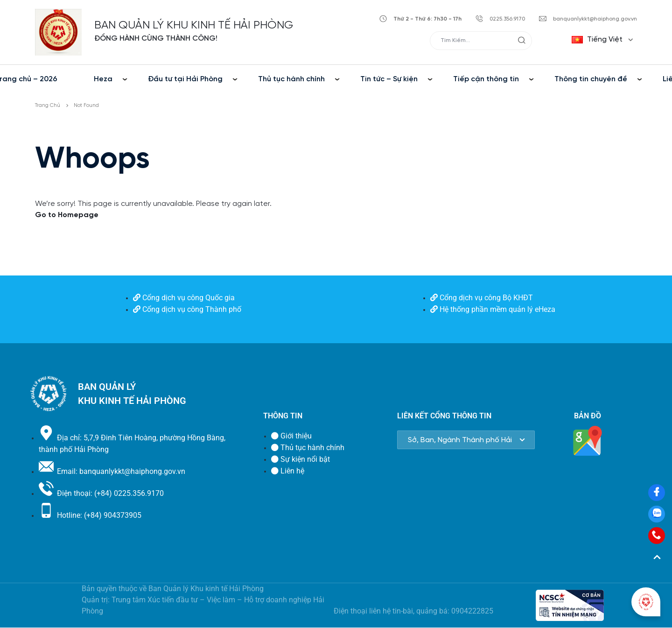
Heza (103, 79)
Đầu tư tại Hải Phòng (185, 79)
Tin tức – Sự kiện (389, 79)
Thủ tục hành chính (291, 79)
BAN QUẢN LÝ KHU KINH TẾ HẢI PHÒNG (194, 25)
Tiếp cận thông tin (486, 79)
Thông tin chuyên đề (591, 79)
